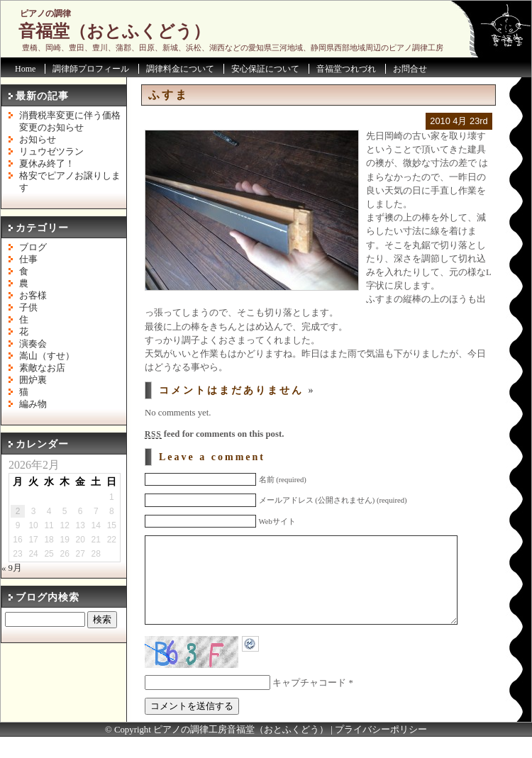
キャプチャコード (309, 704)
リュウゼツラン (51, 152)
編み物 (33, 404)
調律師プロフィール (91, 69)
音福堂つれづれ (346, 69)
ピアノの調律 (45, 13)
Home (25, 69)
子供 (28, 308)
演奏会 (33, 344)
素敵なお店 (42, 368)
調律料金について (180, 69)
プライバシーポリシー (381, 751)
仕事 (28, 260)
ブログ (33, 247)
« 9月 (12, 568)
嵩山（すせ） (47, 356)
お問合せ (410, 69)
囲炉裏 (33, 380)
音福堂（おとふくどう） (114, 31)
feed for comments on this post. (214, 434)
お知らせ (38, 140)
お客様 (33, 296)
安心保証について (265, 69)
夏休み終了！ (47, 164)
